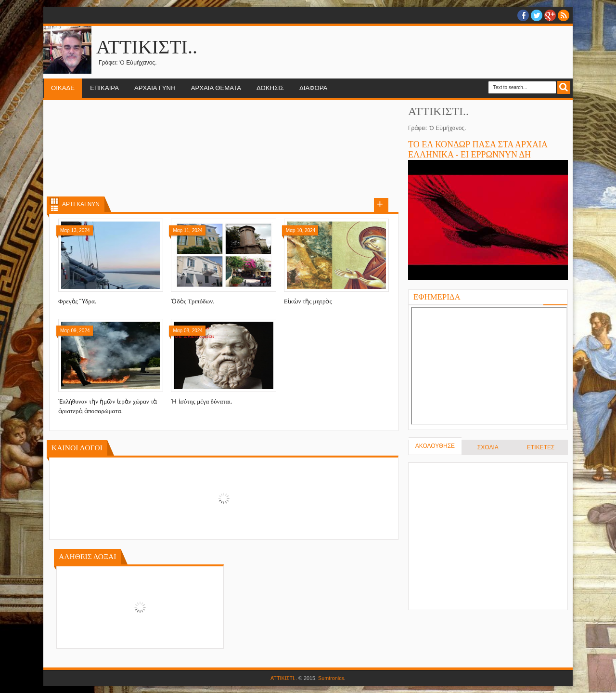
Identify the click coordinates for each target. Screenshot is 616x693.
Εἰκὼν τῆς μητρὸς (308, 301)
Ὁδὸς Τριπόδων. (192, 301)
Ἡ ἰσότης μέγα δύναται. (201, 401)
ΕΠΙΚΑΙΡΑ (104, 88)
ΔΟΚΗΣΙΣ (270, 88)
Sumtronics (331, 678)
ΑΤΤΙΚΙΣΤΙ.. (284, 678)
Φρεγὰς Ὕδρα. (77, 301)
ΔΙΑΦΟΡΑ (313, 88)
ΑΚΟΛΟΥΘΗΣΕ (435, 446)
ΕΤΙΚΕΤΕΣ (541, 447)
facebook (523, 15)
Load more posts (381, 205)
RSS (564, 15)
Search (564, 87)
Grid (54, 201)
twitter (537, 15)
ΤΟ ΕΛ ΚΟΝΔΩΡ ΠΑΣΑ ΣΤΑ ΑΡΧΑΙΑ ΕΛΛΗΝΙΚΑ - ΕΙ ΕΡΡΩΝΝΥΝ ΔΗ (478, 150)
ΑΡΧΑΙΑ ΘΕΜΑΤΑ (216, 88)
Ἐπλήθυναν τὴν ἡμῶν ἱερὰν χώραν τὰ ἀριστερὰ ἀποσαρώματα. (108, 406)
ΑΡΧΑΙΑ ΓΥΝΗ (155, 88)
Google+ (550, 15)
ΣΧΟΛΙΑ (488, 447)
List (54, 208)
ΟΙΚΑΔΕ (63, 88)
